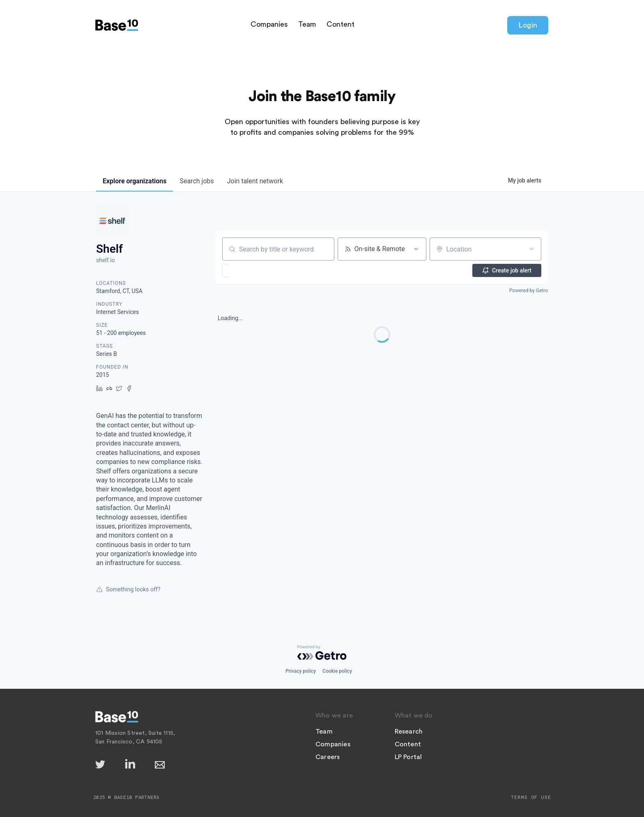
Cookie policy (337, 671)
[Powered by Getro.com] (322, 653)
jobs (197, 181)
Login (528, 25)
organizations (135, 181)
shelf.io (106, 260)
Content (340, 24)
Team (307, 24)
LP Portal (408, 757)
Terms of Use (531, 797)
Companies (269, 24)
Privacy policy (301, 671)
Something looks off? (128, 589)
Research (409, 732)
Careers (328, 757)
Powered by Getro (529, 291)
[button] (250, 270)
